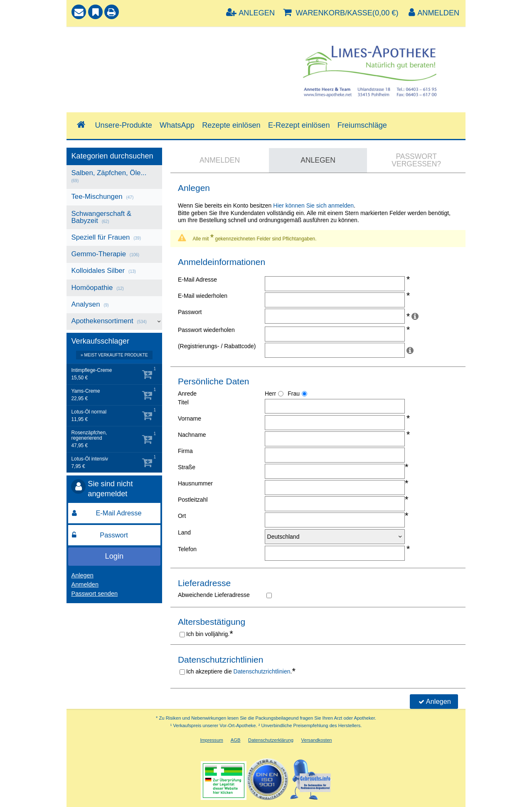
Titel (183, 402)
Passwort (190, 312)
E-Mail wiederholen (203, 296)
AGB (236, 740)
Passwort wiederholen (206, 330)
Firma (185, 451)
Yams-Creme (85, 391)
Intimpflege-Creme (91, 370)
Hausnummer (195, 483)
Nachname (192, 435)
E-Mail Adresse (197, 280)
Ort (182, 516)
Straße (187, 467)
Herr (270, 394)
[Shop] (81, 125)
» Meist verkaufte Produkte (114, 355)
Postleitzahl (193, 500)
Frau (294, 394)
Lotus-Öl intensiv (90, 459)
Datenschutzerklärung (271, 740)
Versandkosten (317, 740)
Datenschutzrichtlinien (262, 671)
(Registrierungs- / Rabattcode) (217, 346)
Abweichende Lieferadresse (214, 595)
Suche (83, 40)
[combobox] (168, 60)
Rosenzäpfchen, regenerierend (89, 436)
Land (184, 532)
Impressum (211, 740)
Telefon (187, 549)
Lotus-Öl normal (89, 412)
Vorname (190, 418)
